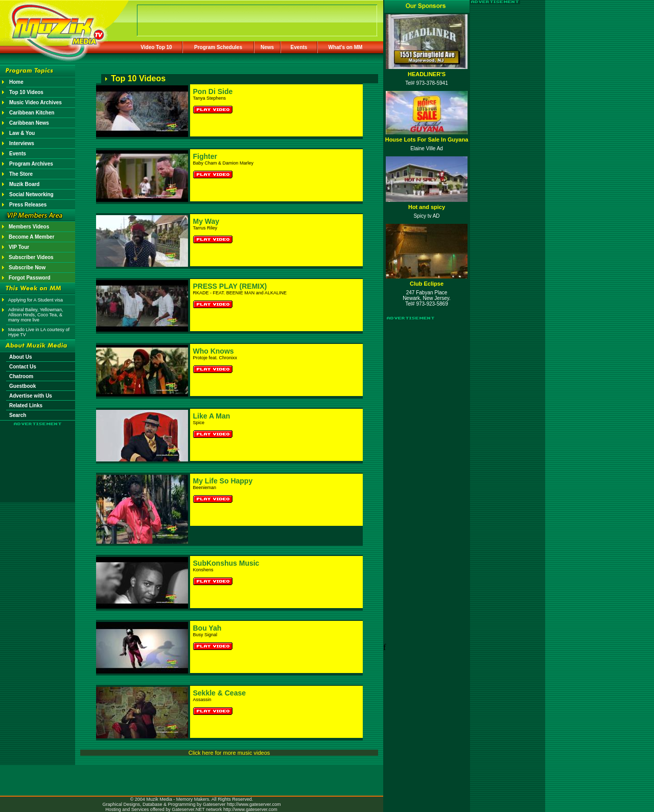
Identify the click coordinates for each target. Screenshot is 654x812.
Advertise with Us (31, 396)
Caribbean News (29, 123)
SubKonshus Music (226, 563)
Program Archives (31, 164)
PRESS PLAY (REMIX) (230, 286)
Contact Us (23, 367)
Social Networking (31, 194)
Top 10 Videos (26, 92)
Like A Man (212, 416)
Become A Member (31, 237)
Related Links (26, 405)
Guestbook (22, 386)
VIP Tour (19, 247)
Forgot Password (30, 278)
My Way (206, 221)
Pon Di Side (213, 91)
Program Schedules (218, 47)
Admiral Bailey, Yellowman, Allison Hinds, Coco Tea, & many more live (36, 315)
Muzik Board (24, 184)
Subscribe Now (27, 268)
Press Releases (28, 205)
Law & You (22, 133)
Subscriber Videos (31, 257)
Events (299, 47)
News (267, 47)
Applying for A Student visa (36, 300)
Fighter (205, 156)
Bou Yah (207, 628)
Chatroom (21, 376)
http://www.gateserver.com (254, 804)
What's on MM (346, 47)
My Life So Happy (223, 481)
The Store (21, 174)
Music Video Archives (36, 102)
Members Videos (29, 227)
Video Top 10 (156, 47)
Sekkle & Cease (220, 693)
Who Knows (214, 351)
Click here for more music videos (229, 753)
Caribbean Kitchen (32, 113)
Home (16, 82)
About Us (20, 357)
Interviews (22, 143)
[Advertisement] (38, 456)
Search (18, 415)
